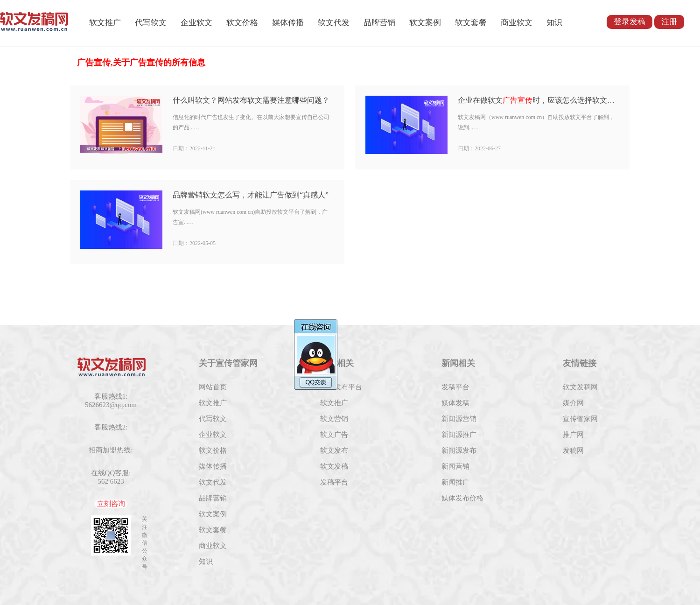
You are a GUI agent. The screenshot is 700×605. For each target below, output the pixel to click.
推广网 (573, 435)
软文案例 (425, 23)
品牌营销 (379, 23)
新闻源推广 (459, 435)
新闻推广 (455, 482)
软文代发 (334, 23)
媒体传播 (288, 23)
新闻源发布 (459, 450)
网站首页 (213, 387)
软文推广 (105, 23)
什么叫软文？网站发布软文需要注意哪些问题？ (251, 100)
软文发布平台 (341, 387)
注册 (669, 22)
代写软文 (151, 23)
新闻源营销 (459, 419)
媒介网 (573, 403)
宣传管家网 (580, 419)
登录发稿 (630, 22)
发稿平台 (334, 482)
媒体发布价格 (462, 498)
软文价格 (242, 23)
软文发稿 (334, 466)
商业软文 (517, 23)
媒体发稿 (455, 403)
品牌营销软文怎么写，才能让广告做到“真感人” (251, 195)
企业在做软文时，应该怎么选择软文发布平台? (538, 100)
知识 (554, 23)
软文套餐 (471, 23)
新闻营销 (455, 466)
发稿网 (573, 450)
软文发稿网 (580, 387)
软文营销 (334, 419)
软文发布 (334, 450)
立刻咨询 (111, 504)
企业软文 (196, 23)
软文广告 (334, 435)
